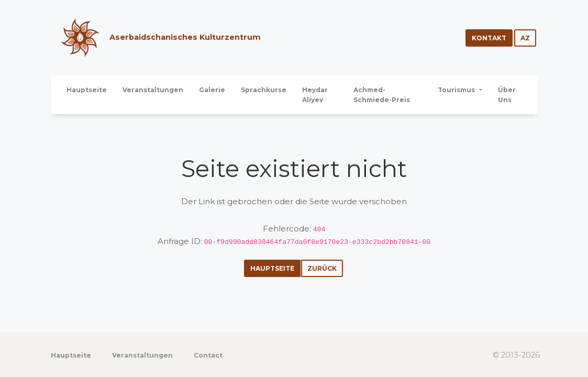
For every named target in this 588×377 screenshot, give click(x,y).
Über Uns (507, 95)
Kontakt (489, 38)
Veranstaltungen (153, 90)
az (525, 38)
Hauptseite (87, 90)
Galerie (212, 90)
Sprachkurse (264, 90)
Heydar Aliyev (315, 95)
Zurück (322, 268)
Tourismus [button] (457, 90)
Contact (208, 355)
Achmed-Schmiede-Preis (382, 95)
